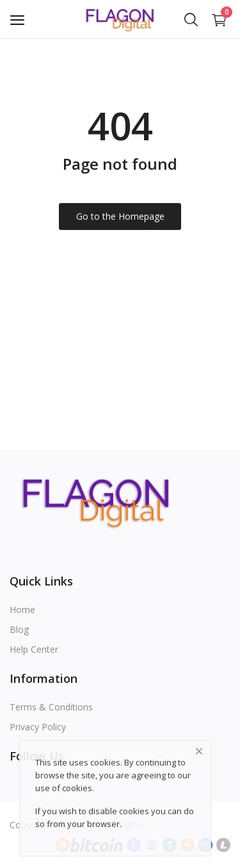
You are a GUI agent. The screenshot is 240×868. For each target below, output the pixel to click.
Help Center (34, 649)
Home (22, 610)
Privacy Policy (38, 727)
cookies (77, 788)
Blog (19, 629)
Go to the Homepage (120, 216)
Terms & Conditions (51, 707)
